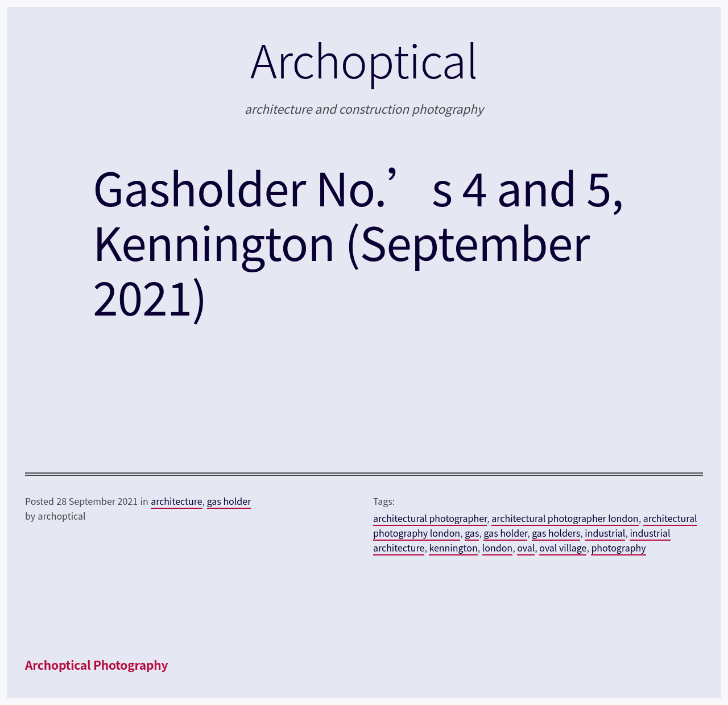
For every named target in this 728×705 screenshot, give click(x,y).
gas (472, 533)
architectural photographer (430, 518)
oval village (563, 548)
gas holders (556, 533)
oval (526, 548)
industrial (605, 533)
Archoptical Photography (96, 665)
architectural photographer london (565, 518)
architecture (176, 501)
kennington (453, 548)
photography (618, 548)
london (497, 548)
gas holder (229, 501)
